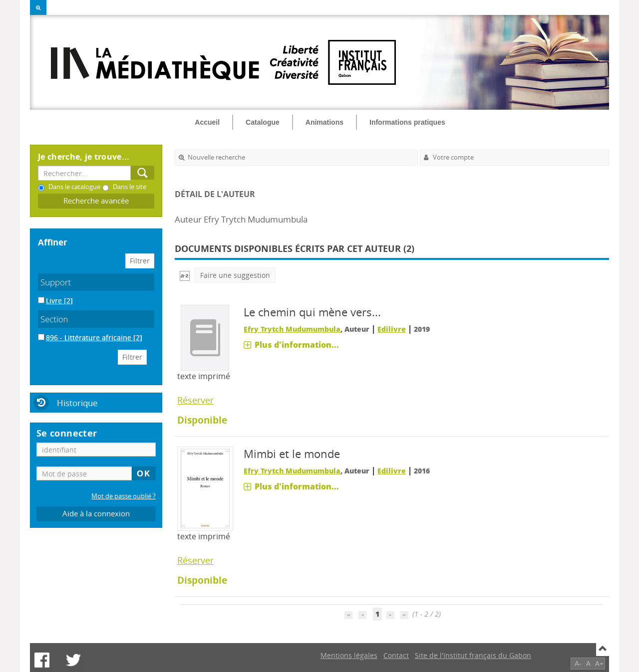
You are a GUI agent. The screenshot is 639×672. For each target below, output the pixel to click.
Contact (396, 655)
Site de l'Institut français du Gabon (473, 655)
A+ (599, 663)
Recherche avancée (96, 201)
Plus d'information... (297, 345)
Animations (324, 122)
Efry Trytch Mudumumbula (292, 329)
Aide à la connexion (96, 514)
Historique (77, 403)
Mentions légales (349, 655)
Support (56, 282)
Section (54, 319)
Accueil (207, 122)
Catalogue (263, 122)
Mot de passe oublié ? (124, 496)
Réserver (195, 400)
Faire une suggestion (235, 275)
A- (578, 663)
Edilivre (392, 329)
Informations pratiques (407, 122)
